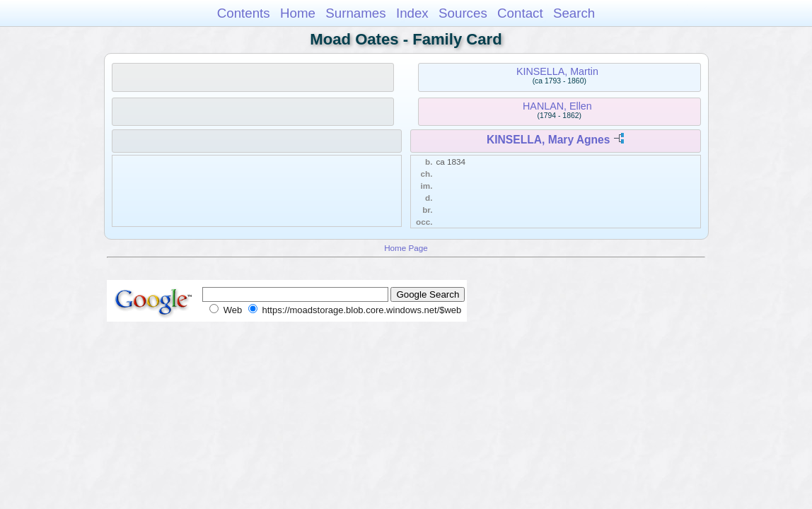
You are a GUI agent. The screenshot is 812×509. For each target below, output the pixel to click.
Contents (244, 13)
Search (574, 13)
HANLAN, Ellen (557, 106)
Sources (463, 13)
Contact (520, 13)
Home (298, 13)
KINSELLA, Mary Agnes (548, 140)
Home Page (406, 248)
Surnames (355, 13)
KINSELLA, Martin (557, 71)
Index (412, 13)
